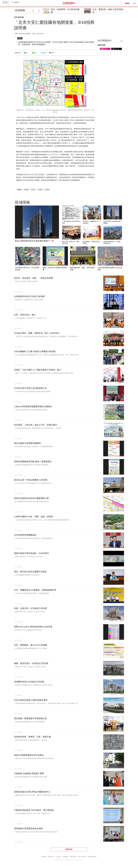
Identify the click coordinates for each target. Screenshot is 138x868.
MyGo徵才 (58, 857)
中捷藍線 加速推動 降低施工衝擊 (29, 774)
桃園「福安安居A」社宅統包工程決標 (31, 664)
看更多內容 (69, 850)
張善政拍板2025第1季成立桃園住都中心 (32, 793)
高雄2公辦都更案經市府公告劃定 (29, 756)
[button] (39, 10)
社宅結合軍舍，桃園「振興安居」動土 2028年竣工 (37, 334)
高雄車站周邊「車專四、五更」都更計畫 (32, 738)
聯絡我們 (44, 857)
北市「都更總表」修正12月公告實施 (30, 646)
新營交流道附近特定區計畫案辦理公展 (31, 499)
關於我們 (51, 857)
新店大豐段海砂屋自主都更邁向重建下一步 (34, 242)
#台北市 (33, 190)
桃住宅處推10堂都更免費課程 (27, 444)
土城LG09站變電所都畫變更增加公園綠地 (33, 407)
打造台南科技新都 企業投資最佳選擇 (31, 701)
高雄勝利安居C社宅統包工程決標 (29, 682)
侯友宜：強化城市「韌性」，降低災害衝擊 (33, 279)
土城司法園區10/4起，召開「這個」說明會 (33, 517)
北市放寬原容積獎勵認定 (25, 536)
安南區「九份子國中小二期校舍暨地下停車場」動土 (38, 371)
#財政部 (26, 190)
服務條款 (66, 857)
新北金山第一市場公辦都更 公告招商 (31, 481)
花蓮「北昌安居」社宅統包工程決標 (30, 609)
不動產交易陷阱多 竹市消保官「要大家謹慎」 (35, 811)
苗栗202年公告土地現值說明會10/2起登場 (33, 627)
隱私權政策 (73, 857)
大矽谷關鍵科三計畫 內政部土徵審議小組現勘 (35, 352)
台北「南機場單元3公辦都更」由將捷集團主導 (35, 591)
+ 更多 (121, 42)
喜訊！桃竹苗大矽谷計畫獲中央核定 (30, 572)
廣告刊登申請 (82, 857)
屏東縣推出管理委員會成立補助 (28, 829)
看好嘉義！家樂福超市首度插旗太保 (30, 719)
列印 (51, 54)
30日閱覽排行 (105, 42)
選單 (7, 3)
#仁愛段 (47, 190)
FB (26, 54)
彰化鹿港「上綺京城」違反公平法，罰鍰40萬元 (36, 426)
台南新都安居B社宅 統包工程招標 (29, 297)
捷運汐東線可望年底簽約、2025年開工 (32, 554)
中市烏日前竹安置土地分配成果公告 (30, 389)
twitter (43, 54)
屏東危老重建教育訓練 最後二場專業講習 (33, 462)
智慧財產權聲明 (92, 857)
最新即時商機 (101, 46)
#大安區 (40, 190)
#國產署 (19, 190)
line (34, 54)
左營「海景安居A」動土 (25, 316)
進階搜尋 (16, 3)
